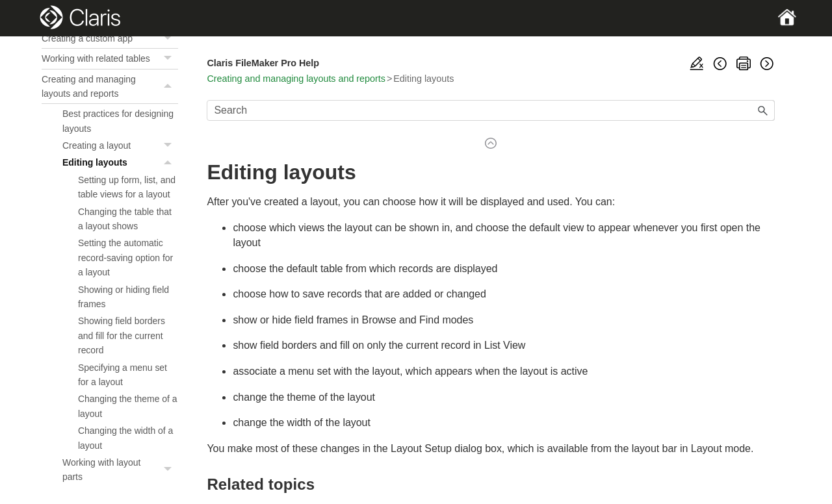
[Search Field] (491, 110)
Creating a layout (120, 145)
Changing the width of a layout (125, 438)
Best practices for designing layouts (118, 121)
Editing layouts (120, 162)
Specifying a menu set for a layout (123, 375)
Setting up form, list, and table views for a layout (127, 187)
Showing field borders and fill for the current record (122, 335)
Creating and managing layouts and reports (110, 87)
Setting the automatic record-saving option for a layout (125, 258)
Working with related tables (110, 58)
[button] (169, 38)
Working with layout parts (120, 470)
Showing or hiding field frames (123, 297)
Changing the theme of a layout (127, 406)
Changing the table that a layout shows (125, 219)
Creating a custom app (110, 38)
